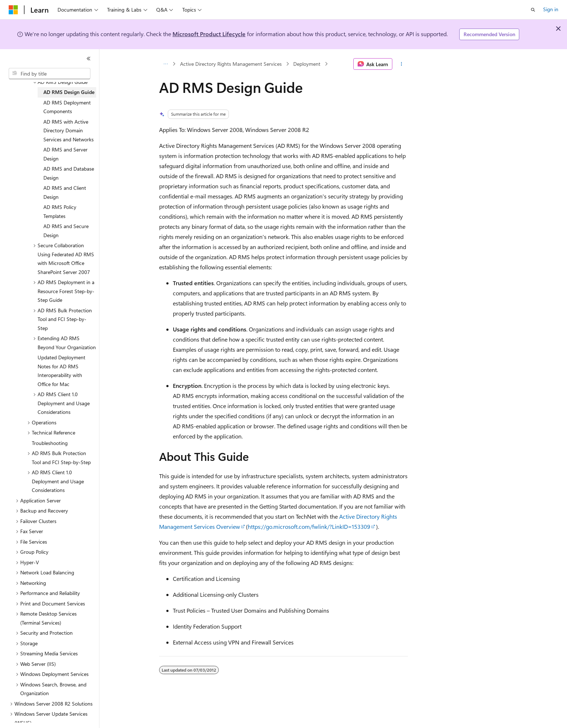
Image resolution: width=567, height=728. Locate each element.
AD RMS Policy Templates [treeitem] (60, 211)
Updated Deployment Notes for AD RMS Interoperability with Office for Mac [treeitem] (61, 371)
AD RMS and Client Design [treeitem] (65, 192)
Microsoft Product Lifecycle (209, 34)
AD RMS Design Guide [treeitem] (69, 92)
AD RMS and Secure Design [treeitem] (66, 231)
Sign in (551, 9)
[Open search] (533, 10)
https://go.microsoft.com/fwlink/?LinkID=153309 (309, 526)
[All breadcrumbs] (165, 64)
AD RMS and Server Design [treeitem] (65, 154)
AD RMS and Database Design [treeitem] (69, 173)
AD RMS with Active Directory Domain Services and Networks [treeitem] (69, 130)
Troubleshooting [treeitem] (50, 443)
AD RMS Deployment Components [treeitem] (67, 107)
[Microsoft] (13, 10)
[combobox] (50, 74)
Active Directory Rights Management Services (231, 64)
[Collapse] (89, 59)
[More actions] (402, 64)
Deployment (307, 64)
